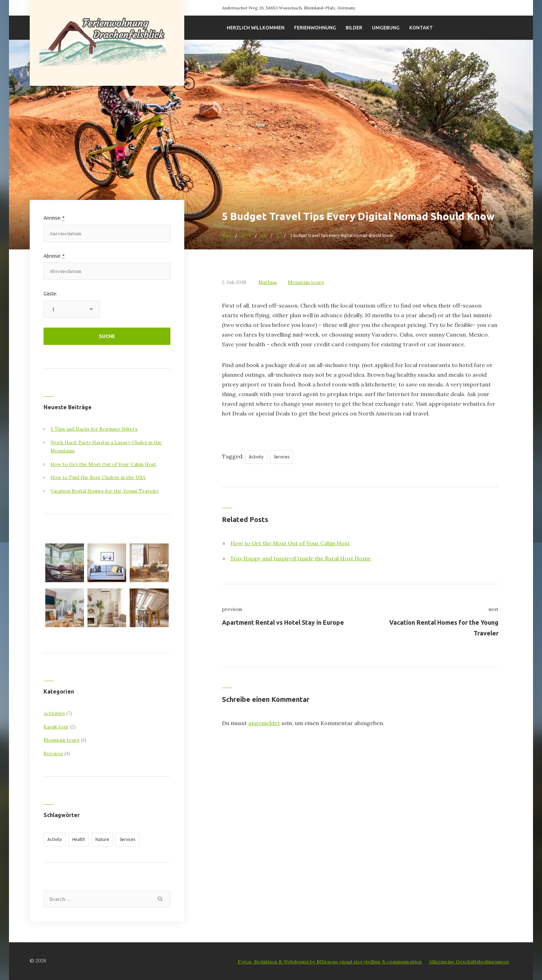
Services (282, 457)
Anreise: (54, 218)
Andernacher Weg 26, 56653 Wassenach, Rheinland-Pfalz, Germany (289, 8)
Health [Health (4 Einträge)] (79, 839)
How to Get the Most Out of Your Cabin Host (290, 543)
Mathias (268, 282)
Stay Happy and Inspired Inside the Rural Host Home (301, 558)
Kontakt (421, 28)
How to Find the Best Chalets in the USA (98, 477)
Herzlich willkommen (256, 28)
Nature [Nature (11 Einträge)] (102, 839)
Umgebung (386, 28)
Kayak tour (56, 727)
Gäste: (50, 294)
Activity (256, 457)
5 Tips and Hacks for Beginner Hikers (94, 429)
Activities (54, 713)
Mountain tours (306, 282)
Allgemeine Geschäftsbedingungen (469, 962)
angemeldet (264, 723)
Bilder (354, 28)
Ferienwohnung (315, 28)
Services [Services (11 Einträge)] (127, 839)
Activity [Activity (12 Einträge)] (55, 839)
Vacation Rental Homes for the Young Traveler (105, 491)
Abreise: (54, 256)
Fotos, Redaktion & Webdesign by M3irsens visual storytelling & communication (330, 962)
